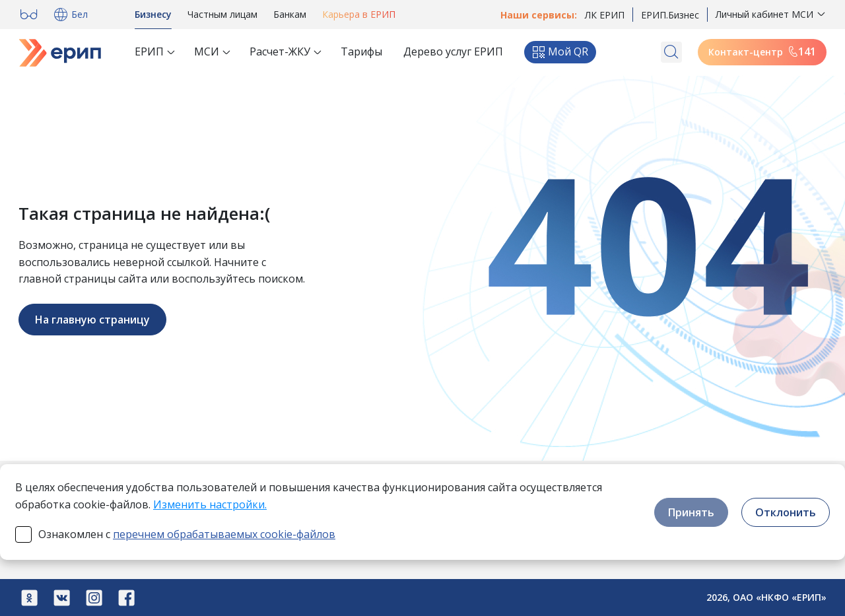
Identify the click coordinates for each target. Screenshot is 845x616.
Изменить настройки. (210, 504)
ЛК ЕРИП (605, 15)
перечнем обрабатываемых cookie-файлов (224, 534)
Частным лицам (222, 14)
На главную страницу (92, 320)
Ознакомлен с (187, 534)
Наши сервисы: (539, 15)
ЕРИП (149, 51)
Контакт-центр (762, 51)
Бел (69, 15)
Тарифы (361, 51)
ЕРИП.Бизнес (670, 15)
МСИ (207, 51)
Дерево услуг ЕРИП (453, 51)
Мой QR (560, 51)
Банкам (290, 14)
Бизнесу (153, 14)
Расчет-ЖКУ (280, 51)
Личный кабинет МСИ (764, 14)
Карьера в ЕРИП (359, 14)
